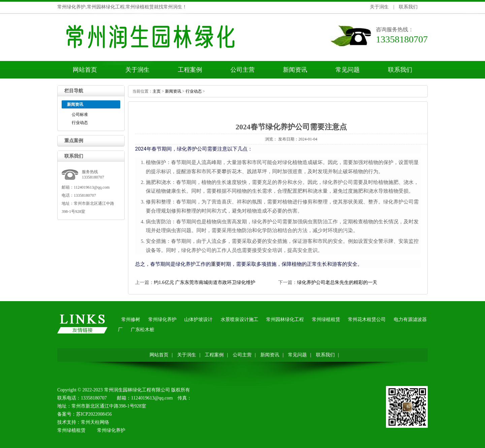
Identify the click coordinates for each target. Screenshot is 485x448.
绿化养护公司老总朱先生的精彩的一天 (337, 282)
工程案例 (190, 70)
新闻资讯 (295, 70)
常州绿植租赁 (326, 319)
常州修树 (131, 319)
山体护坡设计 (198, 319)
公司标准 (80, 115)
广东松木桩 (142, 330)
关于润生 (379, 7)
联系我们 (408, 7)
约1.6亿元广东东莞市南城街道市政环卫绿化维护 (205, 282)
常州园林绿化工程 (285, 319)
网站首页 (85, 70)
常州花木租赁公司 (367, 319)
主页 (157, 91)
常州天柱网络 (95, 422)
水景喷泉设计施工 (239, 319)
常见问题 (348, 70)
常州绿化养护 (162, 319)
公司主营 (243, 70)
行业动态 (80, 123)
